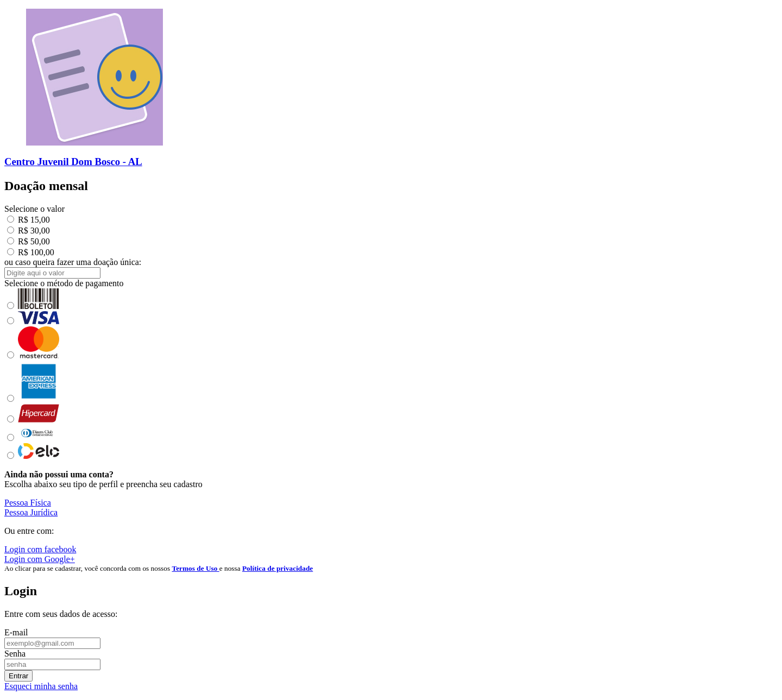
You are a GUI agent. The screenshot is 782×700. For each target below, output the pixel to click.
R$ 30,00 (29, 231)
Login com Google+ (40, 559)
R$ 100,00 (31, 252)
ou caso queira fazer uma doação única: (73, 262)
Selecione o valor (34, 209)
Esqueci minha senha (41, 686)
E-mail (16, 632)
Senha (15, 654)
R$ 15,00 (29, 220)
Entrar (18, 676)
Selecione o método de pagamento (64, 283)
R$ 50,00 (29, 241)
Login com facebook (40, 549)
